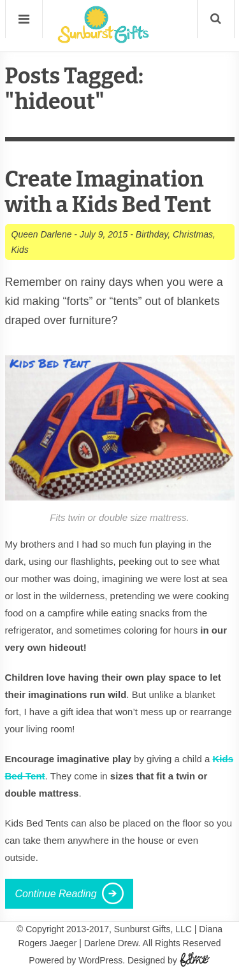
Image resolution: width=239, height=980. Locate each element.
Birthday (152, 234)
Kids (20, 250)
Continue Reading (56, 894)
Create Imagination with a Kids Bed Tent (108, 192)
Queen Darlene (42, 234)
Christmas (193, 234)
